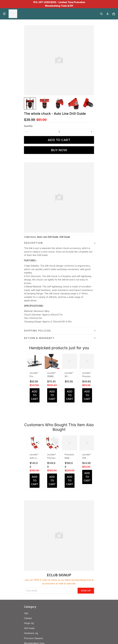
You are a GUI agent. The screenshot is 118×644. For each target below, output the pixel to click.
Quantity (28, 126)
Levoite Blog (31, 535)
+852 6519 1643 (32, 576)
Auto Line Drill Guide (48, 237)
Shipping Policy (32, 520)
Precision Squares (33, 495)
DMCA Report (43, 630)
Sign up (86, 432)
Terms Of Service (33, 530)
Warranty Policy (32, 570)
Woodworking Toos (34, 500)
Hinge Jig (29, 480)
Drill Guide (65, 237)
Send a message (33, 591)
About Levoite (31, 540)
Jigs (26, 470)
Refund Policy (31, 525)
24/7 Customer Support (36, 581)
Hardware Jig (31, 490)
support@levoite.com (35, 586)
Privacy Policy (31, 515)
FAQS (27, 560)
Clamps (28, 475)
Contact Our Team (34, 545)
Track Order (30, 566)
